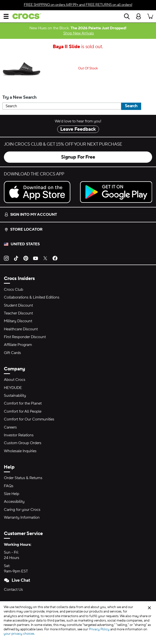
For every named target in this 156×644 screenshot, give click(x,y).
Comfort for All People (23, 411)
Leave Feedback (78, 129)
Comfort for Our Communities (29, 419)
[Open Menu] (6, 16)
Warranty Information (22, 517)
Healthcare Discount (21, 329)
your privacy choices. (19, 634)
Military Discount (18, 321)
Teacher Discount (18, 313)
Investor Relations (19, 435)
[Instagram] (6, 258)
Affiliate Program (18, 345)
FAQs (9, 486)
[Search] (127, 16)
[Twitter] (45, 258)
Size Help (12, 494)
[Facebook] (55, 258)
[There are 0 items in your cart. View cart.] (150, 16)
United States (25, 244)
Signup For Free (78, 157)
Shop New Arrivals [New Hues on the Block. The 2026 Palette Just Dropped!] (79, 33)
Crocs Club (14, 290)
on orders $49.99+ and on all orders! (78, 5)
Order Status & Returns (23, 478)
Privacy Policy (99, 629)
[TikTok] (16, 258)
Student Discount (18, 305)
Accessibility (14, 502)
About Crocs (15, 380)
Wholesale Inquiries (20, 451)
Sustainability (15, 396)
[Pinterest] (26, 258)
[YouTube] (36, 258)
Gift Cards (12, 353)
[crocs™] (25, 16)
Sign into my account (31, 215)
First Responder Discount (25, 337)
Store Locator (23, 229)
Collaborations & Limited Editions (32, 297)
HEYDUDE (13, 388)
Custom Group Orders (23, 443)
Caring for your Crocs (22, 510)
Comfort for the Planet (23, 403)
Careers (10, 427)
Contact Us (13, 590)
